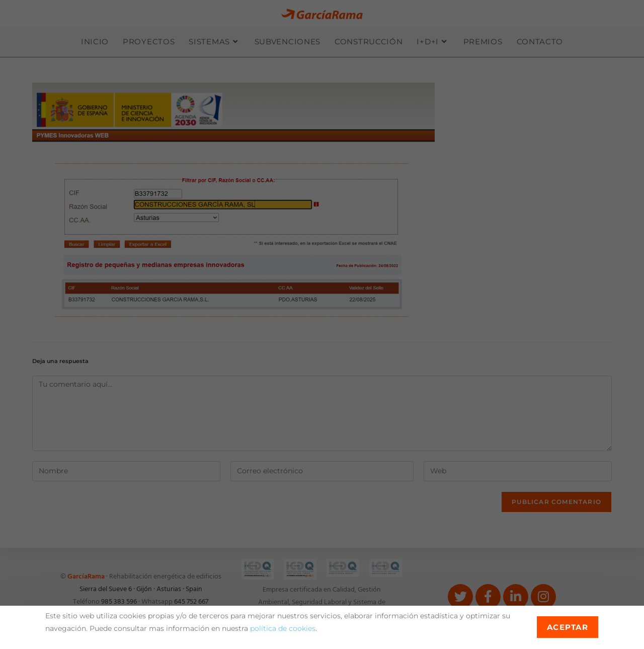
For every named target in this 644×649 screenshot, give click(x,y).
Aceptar (568, 627)
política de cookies (283, 628)
